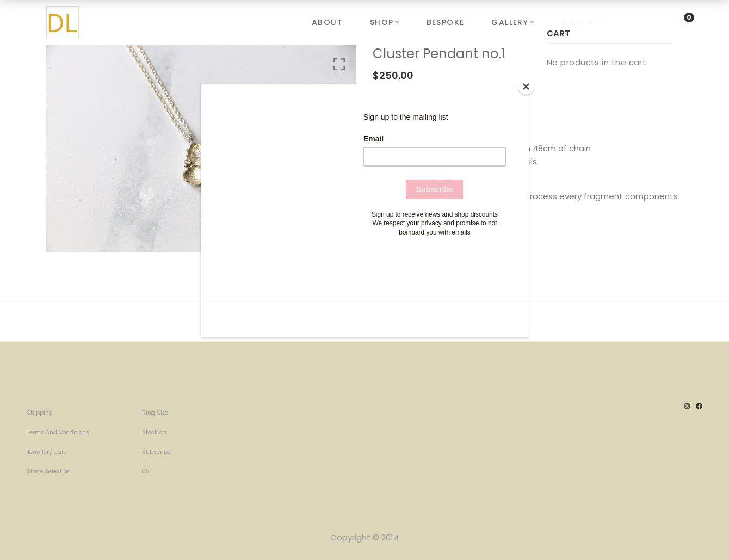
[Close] (526, 87)
